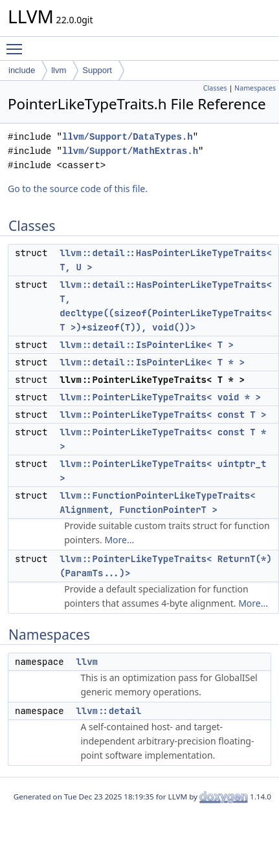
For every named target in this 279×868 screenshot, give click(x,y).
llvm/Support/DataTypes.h (128, 137)
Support (97, 70)
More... (119, 540)
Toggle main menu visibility (17, 43)
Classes (215, 88)
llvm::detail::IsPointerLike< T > (147, 345)
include (22, 70)
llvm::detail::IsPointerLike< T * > (152, 362)
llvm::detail (108, 711)
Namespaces (255, 88)
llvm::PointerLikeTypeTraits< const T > (163, 415)
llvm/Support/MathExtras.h (130, 151)
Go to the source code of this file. (78, 189)
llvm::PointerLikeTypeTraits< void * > (160, 397)
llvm (59, 70)
